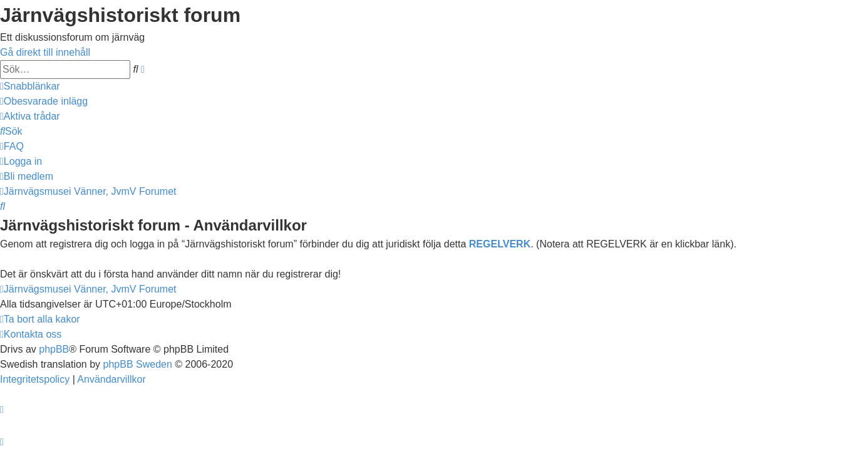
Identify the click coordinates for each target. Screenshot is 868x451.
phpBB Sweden (138, 364)
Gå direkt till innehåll (45, 52)
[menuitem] (44, 101)
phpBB (54, 349)
